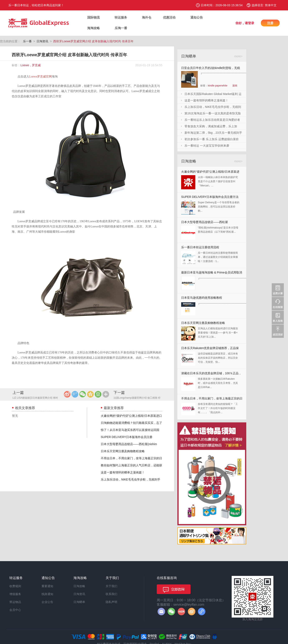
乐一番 (27, 41)
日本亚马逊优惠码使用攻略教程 (202, 298)
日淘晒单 (79, 602)
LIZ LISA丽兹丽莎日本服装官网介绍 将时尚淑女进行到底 (35, 398)
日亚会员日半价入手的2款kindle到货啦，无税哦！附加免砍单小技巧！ (211, 69)
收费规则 (15, 586)
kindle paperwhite (218, 86)
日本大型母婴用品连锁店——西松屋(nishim (129, 444)
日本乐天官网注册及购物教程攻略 (123, 451)
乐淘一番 (121, 28)
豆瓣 (98, 394)
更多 (106, 394)
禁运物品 (15, 602)
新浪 (67, 394)
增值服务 (15, 594)
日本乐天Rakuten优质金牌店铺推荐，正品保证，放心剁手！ (210, 349)
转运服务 (121, 17)
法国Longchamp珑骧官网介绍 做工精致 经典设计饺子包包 (137, 398)
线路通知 (47, 594)
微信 (83, 394)
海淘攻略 (93, 28)
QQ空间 (90, 394)
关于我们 (111, 586)
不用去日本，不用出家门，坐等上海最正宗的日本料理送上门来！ (212, 399)
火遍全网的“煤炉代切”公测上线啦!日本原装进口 (131, 416)
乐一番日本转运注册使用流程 (200, 247)
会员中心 (15, 610)
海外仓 (147, 17)
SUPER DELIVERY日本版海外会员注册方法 (210, 197)
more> (238, 56)
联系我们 (111, 594)
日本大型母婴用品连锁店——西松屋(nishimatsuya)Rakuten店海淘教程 (205, 223)
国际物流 (93, 17)
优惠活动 (169, 17)
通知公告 (197, 17)
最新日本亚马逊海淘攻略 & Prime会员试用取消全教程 (212, 273)
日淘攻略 (79, 586)
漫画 (235, 86)
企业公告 (47, 602)
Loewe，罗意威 (31, 65)
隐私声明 (111, 602)
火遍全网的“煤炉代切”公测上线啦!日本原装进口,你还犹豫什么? (210, 173)
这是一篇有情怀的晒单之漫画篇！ (123, 472)
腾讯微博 (75, 394)
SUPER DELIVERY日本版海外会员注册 (127, 437)
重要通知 (47, 586)
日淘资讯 (42, 41)
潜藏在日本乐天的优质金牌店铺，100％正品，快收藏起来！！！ (211, 374)
